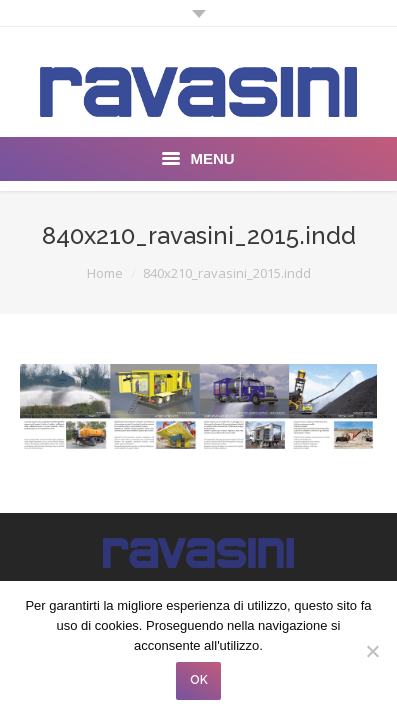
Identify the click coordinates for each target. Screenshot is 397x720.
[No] (372, 651)
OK (199, 680)
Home (105, 273)
